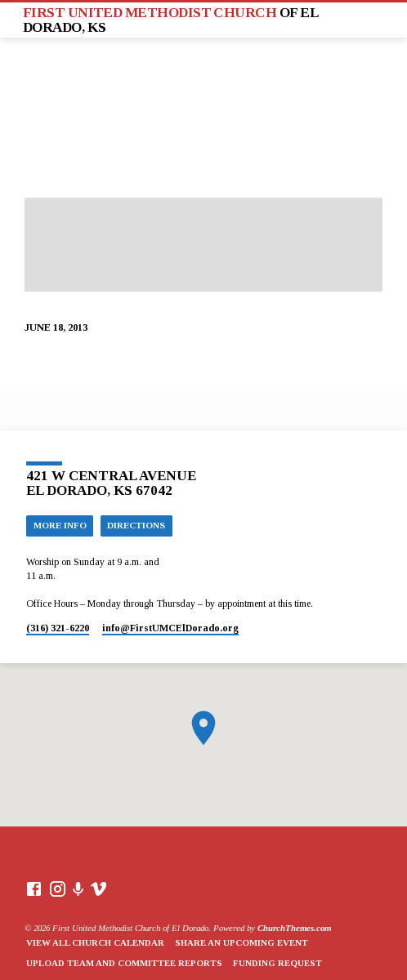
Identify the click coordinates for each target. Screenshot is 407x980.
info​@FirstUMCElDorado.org (170, 628)
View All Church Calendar (95, 942)
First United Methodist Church (170, 20)
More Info (60, 525)
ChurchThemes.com (294, 928)
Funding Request (277, 963)
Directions (136, 525)
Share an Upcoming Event (242, 942)
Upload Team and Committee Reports (124, 963)
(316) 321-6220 (58, 628)
